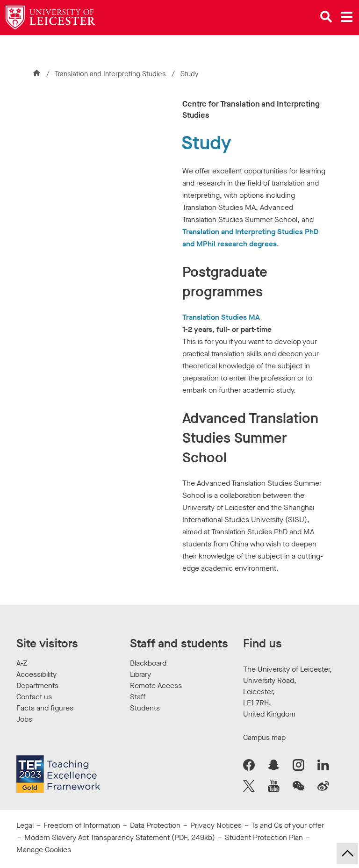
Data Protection (155, 825)
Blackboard (148, 663)
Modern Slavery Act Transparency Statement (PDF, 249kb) (120, 837)
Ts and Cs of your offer (287, 825)
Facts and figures (45, 708)
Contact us (34, 697)
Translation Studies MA (221, 317)
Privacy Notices (216, 825)
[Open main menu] (347, 17)
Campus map (264, 737)
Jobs (24, 719)
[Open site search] (326, 17)
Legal (25, 825)
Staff (138, 697)
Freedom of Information (82, 825)
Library (140, 674)
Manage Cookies (44, 850)
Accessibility (36, 674)
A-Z (22, 663)
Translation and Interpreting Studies (111, 74)
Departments (37, 685)
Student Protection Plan (264, 837)
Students (145, 708)
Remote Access (156, 685)
